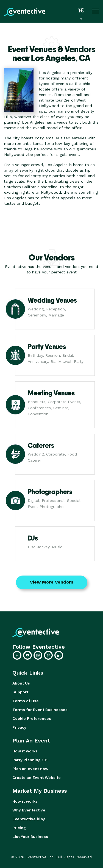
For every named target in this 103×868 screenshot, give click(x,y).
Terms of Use (26, 701)
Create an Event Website (37, 778)
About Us (21, 683)
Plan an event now (30, 769)
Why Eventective (29, 810)
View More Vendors (52, 582)
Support (20, 692)
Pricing (19, 828)
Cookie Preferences (32, 718)
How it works (25, 751)
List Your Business (30, 837)
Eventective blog (29, 819)
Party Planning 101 (30, 760)
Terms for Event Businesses (40, 710)
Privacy (19, 727)
